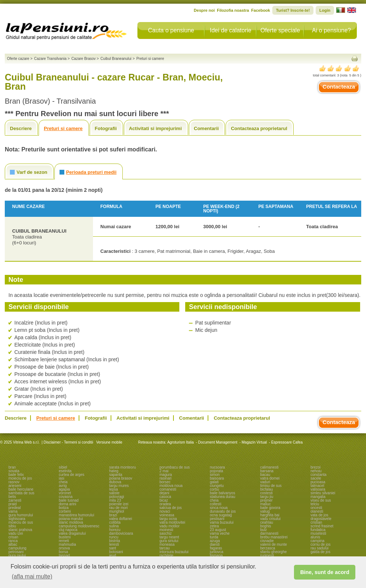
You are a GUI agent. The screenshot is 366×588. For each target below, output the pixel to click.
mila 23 (115, 500)
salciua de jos (171, 508)
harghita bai (270, 515)
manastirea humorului (76, 515)
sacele (316, 478)
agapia (64, 489)
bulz (263, 530)
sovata (14, 471)
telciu (315, 504)
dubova (115, 482)
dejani (164, 493)
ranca (13, 541)
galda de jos (320, 552)
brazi (113, 515)
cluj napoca (68, 530)
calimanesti (269, 467)
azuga (215, 541)
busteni (65, 537)
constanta (318, 475)
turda (214, 537)
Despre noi (204, 10)
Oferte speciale (280, 30)
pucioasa (318, 482)
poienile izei (119, 504)
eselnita (65, 471)
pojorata (216, 471)
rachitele (166, 555)
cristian (316, 522)
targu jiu (267, 497)
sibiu (12, 526)
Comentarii (207, 128)
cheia (63, 482)
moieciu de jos (20, 478)
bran (12, 467)
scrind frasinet (322, 526)
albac (13, 544)
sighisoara (17, 519)
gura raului (17, 555)
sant (113, 548)
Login (325, 10)
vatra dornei (270, 478)
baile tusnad (69, 500)
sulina (114, 526)
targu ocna (168, 519)
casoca (165, 497)
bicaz (164, 500)
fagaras (216, 548)
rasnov (14, 482)
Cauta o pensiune (171, 30)
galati (214, 482)
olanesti (317, 511)
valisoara (318, 489)
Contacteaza (339, 87)
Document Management (218, 442)
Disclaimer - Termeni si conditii (69, 442)
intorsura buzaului (174, 552)
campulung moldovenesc (79, 526)
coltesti (216, 504)
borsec (165, 482)
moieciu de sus (21, 522)
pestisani (217, 519)
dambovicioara (121, 533)
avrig (63, 486)
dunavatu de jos (223, 511)
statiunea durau (223, 497)
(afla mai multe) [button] (32, 576)
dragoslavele (321, 519)
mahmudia (67, 544)
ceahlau (267, 522)
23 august (218, 530)
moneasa (167, 544)
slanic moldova (71, 522)
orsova (64, 548)
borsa (63, 552)
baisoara (217, 478)
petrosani (16, 552)
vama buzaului (222, 522)
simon (215, 475)
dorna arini (67, 504)
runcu (114, 537)
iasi (62, 478)
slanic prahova (20, 530)
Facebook (261, 10)
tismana (216, 555)
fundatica (318, 530)
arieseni (15, 486)
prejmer (266, 500)
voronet (65, 493)
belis (12, 497)
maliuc (265, 504)
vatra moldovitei (172, 522)
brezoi (315, 467)
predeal (15, 508)
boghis (265, 526)
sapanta (116, 475)
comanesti (168, 489)
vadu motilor (169, 526)
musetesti (318, 533)
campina (317, 541)
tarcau (165, 548)
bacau (265, 475)
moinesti (166, 530)
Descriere (21, 128)
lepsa (114, 489)
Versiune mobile (109, 442)
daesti (215, 544)
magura (166, 475)
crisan (13, 537)
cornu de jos (320, 544)
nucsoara (217, 467)
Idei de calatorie (231, 30)
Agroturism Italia (180, 442)
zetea (214, 526)
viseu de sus (321, 500)
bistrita (114, 541)
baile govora (270, 508)
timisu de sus (271, 486)
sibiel (63, 467)
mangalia (318, 497)
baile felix (16, 475)
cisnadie (267, 541)
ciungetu (217, 486)
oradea (165, 504)
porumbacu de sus (175, 467)
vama (13, 511)
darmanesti (269, 533)
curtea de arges (72, 475)
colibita (115, 522)
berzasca (268, 548)
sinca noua (219, 508)
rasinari (166, 478)
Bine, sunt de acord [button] (325, 572)
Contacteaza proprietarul (259, 128)
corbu (214, 489)
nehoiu (316, 471)
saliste (114, 493)
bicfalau (266, 489)
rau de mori (119, 508)
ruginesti (267, 555)
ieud (113, 555)
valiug (265, 511)
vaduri (265, 482)
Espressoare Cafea (287, 442)
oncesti (316, 508)
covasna (66, 497)
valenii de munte (274, 544)
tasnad (64, 555)
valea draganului (72, 533)
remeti (64, 541)
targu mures (119, 486)
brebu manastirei (274, 537)
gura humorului (21, 515)
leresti (114, 544)
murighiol (117, 511)
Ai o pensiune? (331, 30)
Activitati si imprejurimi (155, 128)
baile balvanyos (223, 493)
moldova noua (171, 486)
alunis (315, 537)
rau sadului (320, 548)
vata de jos (319, 515)
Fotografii (106, 128)
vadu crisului (270, 519)
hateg (114, 471)
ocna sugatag (221, 515)
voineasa (167, 515)
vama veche (220, 533)
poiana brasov (121, 478)
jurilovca (217, 552)
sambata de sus (21, 493)
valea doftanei (121, 519)
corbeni (65, 511)
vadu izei (16, 533)
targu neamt (169, 537)
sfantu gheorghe (273, 552)
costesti (266, 493)
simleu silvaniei (323, 493)
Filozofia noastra (233, 10)
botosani (116, 552)
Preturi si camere (63, 128)
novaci (165, 511)
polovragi (117, 497)
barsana (267, 471)
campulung (17, 548)
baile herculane (21, 489)
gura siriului (169, 541)
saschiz (166, 533)
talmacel (317, 486)
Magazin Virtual (254, 442)
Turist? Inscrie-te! (293, 10)
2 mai (164, 471)
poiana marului (71, 519)
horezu (115, 530)
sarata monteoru (123, 467)
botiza (64, 508)
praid (12, 504)
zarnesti (15, 500)
